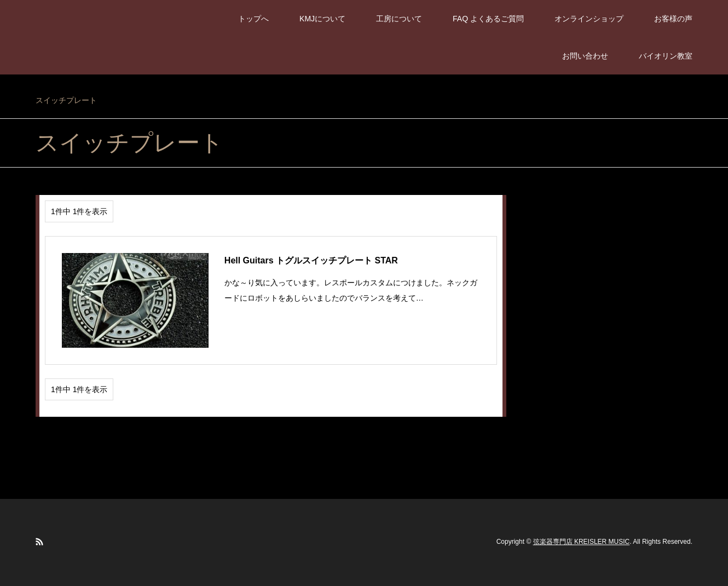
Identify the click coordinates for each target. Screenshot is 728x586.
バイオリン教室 (666, 56)
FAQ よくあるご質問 (488, 19)
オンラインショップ (589, 19)
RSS (39, 542)
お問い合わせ (585, 56)
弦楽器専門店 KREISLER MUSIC (582, 542)
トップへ (253, 19)
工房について (399, 19)
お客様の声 (673, 19)
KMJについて (322, 19)
